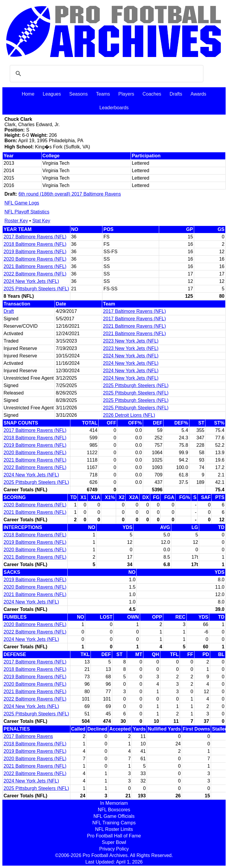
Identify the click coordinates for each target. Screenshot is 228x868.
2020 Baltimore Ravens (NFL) (35, 259)
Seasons (78, 94)
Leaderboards (114, 108)
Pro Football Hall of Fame (114, 836)
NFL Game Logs (22, 203)
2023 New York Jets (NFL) (131, 341)
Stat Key (41, 221)
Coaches (152, 94)
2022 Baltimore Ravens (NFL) (35, 274)
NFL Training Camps (114, 823)
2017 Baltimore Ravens (28, 736)
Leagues (52, 94)
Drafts (176, 94)
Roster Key (16, 221)
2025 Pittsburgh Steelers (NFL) (36, 289)
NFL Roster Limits (114, 829)
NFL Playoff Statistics (27, 212)
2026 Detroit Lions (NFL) (129, 415)
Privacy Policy (114, 849)
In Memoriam (114, 803)
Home (28, 94)
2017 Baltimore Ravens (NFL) (35, 237)
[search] (106, 74)
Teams (103, 94)
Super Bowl (114, 842)
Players (126, 94)
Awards (198, 94)
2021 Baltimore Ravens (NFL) (35, 266)
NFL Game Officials (114, 816)
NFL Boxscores (114, 810)
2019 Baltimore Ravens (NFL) (35, 252)
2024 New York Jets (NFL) (31, 281)
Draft (9, 311)
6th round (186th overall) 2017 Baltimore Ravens (70, 194)
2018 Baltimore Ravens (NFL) (35, 244)
